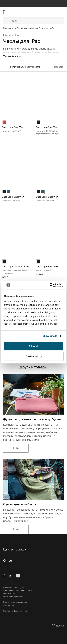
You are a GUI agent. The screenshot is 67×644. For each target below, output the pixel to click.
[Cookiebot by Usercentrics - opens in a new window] (49, 285)
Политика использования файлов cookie (15, 603)
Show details (50, 336)
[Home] (13, 12)
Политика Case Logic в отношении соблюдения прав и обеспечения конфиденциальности (18, 592)
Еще (16, 448)
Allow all (33, 346)
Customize (34, 356)
